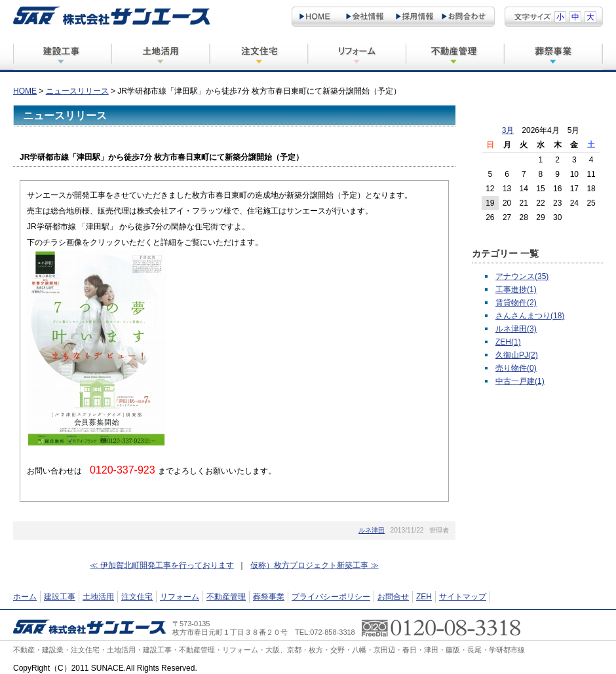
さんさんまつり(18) (530, 316)
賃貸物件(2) (516, 303)
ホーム (25, 597)
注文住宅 (137, 597)
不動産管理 (226, 597)
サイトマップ (463, 597)
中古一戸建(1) (520, 381)
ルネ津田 (372, 530)
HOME (25, 91)
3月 (508, 130)
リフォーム (180, 597)
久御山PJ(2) (517, 355)
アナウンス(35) (522, 276)
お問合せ (393, 597)
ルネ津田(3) (516, 329)
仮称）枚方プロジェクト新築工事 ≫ (314, 565)
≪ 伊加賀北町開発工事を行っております (162, 565)
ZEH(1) (508, 342)
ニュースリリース (77, 91)
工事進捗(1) (516, 290)
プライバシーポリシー (331, 597)
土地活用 (98, 597)
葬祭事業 (269, 597)
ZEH (424, 597)
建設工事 (60, 597)
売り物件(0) (516, 368)
